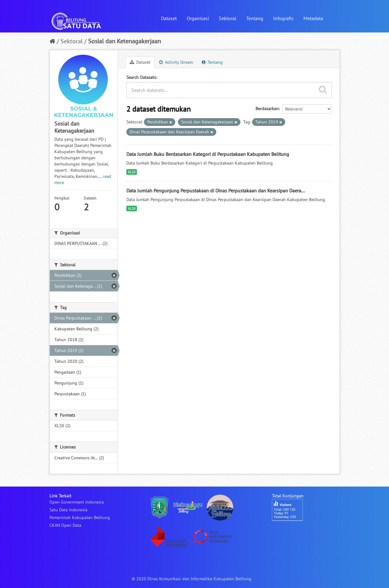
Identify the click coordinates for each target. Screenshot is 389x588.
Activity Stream (176, 62)
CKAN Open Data (65, 525)
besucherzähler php (290, 531)
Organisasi (198, 18)
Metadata (313, 18)
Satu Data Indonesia (68, 510)
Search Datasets (141, 77)
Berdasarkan (267, 109)
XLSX (132, 172)
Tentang (255, 18)
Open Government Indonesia (77, 502)
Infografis (283, 18)
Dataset (169, 18)
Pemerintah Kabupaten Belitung (80, 517)
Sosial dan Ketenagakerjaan (125, 41)
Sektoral (228, 18)
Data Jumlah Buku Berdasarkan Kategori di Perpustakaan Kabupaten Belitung (208, 154)
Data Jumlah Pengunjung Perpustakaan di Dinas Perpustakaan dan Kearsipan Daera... (216, 191)
